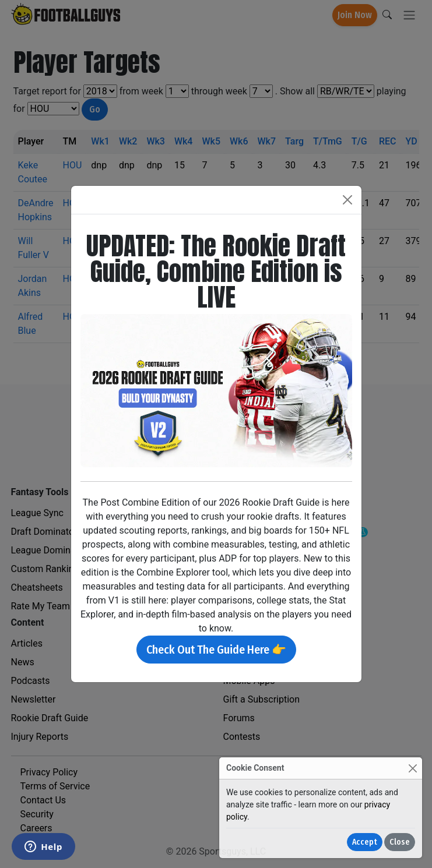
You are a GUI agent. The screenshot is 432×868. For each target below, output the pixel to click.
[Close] (412, 768)
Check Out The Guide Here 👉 (216, 650)
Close (400, 842)
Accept (365, 842)
